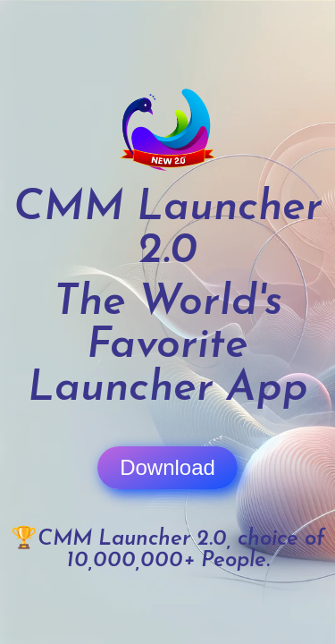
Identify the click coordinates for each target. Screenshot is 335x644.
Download (167, 467)
